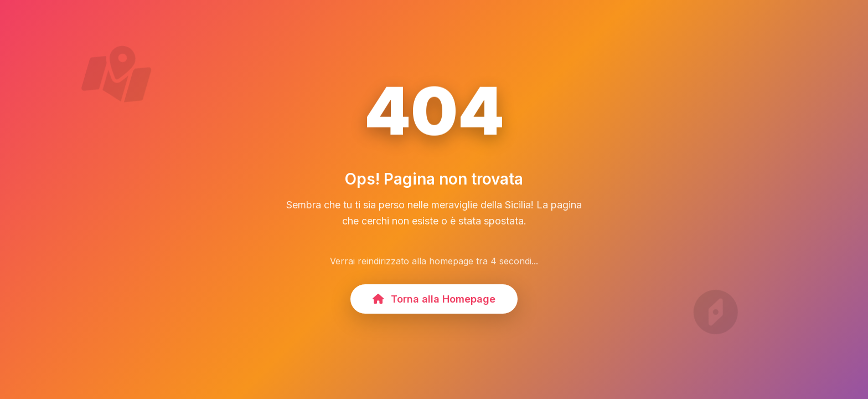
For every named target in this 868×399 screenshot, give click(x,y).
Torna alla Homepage (434, 299)
